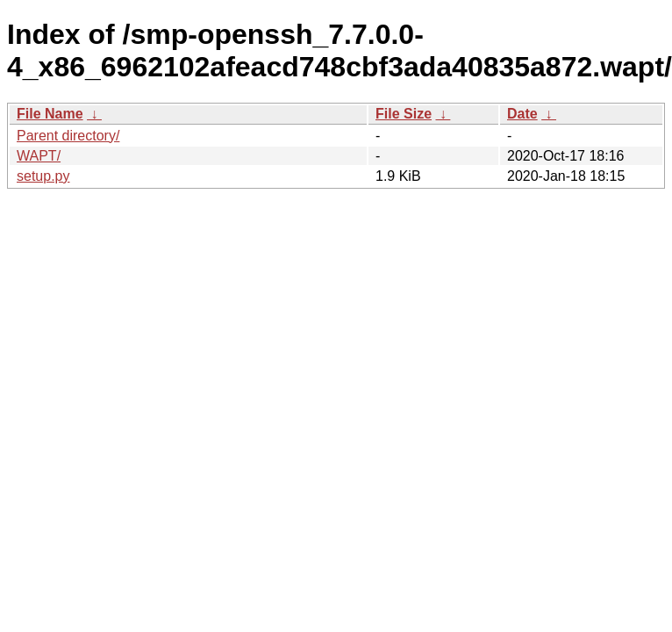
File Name (50, 114)
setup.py (43, 176)
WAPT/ (39, 156)
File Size (404, 114)
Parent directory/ (68, 136)
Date (522, 114)
